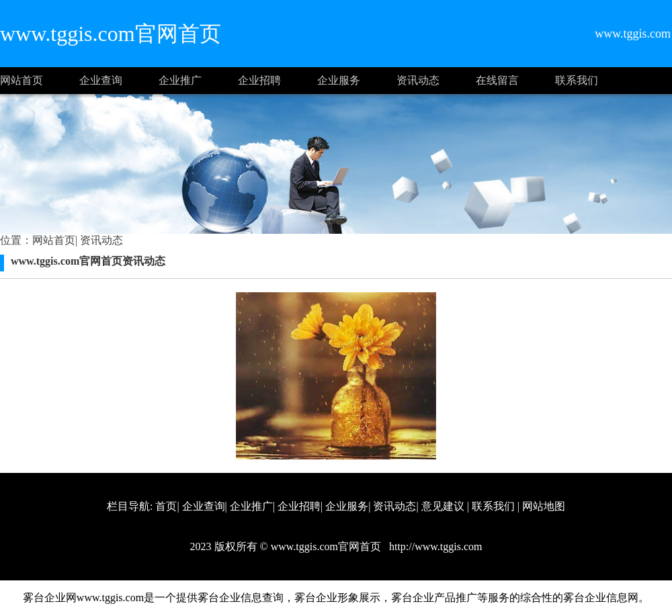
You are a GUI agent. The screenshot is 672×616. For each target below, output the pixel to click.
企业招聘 (259, 80)
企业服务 (339, 80)
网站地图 (544, 506)
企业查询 (101, 80)
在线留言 (497, 80)
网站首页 (22, 80)
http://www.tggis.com (434, 546)
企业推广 (180, 80)
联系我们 (577, 80)
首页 (166, 506)
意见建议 (443, 506)
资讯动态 (418, 80)
